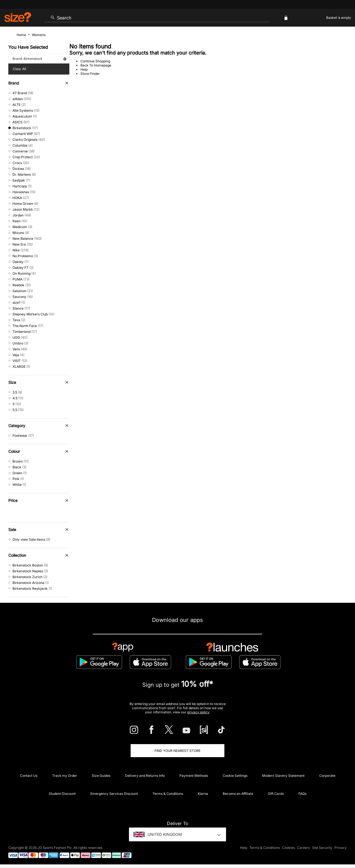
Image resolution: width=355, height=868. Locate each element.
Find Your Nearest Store (177, 751)
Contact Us (29, 776)
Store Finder (90, 74)
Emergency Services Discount (114, 794)
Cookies (288, 848)
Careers (303, 848)
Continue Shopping (95, 61)
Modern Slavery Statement (283, 776)
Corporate (327, 776)
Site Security (322, 848)
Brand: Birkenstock (39, 59)
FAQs (302, 794)
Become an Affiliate (238, 794)
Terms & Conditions (168, 794)
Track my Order (65, 776)
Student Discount (62, 794)
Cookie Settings (235, 776)
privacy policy (198, 712)
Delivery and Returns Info (145, 776)
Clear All (19, 69)
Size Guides (101, 776)
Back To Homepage (96, 65)
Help (84, 69)
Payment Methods (194, 776)
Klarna (203, 794)
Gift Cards (276, 794)
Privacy (341, 848)
